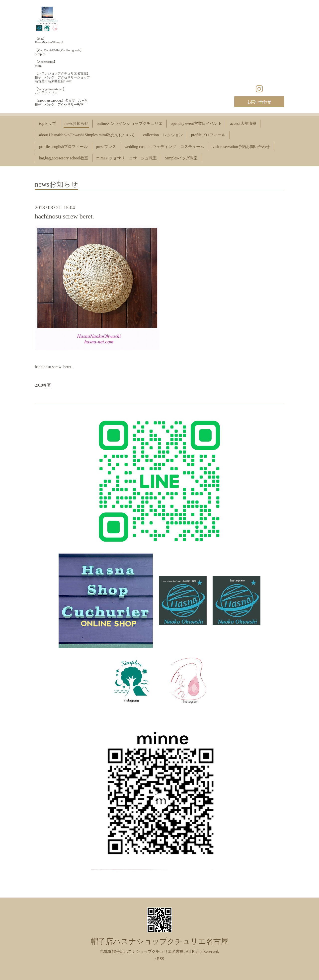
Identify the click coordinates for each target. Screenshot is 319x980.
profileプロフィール (208, 135)
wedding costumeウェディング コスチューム (164, 147)
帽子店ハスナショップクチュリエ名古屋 (159, 941)
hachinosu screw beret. (65, 216)
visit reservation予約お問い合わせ (241, 147)
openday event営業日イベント (196, 123)
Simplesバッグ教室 (181, 158)
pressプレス (106, 147)
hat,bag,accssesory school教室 (64, 158)
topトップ (48, 123)
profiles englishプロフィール (63, 147)
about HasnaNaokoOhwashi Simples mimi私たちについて (87, 135)
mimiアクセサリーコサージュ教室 (127, 158)
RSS (160, 959)
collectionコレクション (163, 135)
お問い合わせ (259, 102)
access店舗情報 (243, 123)
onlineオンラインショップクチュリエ (130, 123)
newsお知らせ (76, 123)
